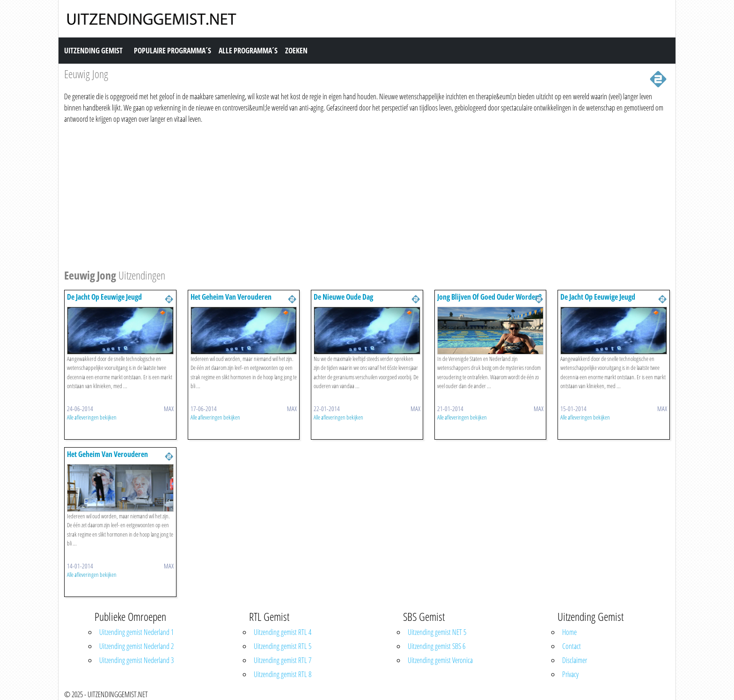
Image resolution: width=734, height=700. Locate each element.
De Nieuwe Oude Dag (343, 297)
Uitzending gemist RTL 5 (283, 646)
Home (569, 632)
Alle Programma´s (248, 51)
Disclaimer (575, 660)
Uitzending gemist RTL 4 (283, 632)
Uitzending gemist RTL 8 (283, 674)
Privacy (570, 674)
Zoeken (296, 51)
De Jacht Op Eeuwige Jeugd (104, 297)
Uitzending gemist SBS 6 (437, 646)
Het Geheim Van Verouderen (231, 297)
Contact (572, 646)
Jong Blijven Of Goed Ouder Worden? (489, 297)
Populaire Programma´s (172, 51)
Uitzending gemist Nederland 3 (136, 660)
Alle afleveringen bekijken (92, 417)
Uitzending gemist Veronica (440, 660)
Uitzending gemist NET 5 (437, 632)
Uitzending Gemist (93, 51)
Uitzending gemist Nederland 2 (136, 646)
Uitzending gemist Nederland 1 (136, 632)
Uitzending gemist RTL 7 (283, 660)
